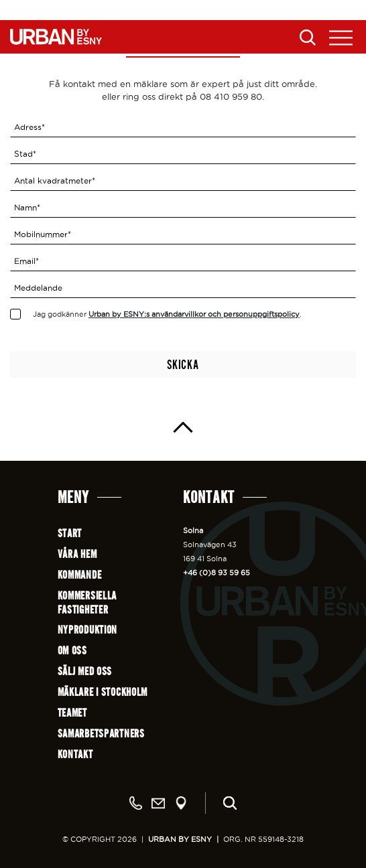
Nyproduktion (88, 630)
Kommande (80, 575)
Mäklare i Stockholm (103, 692)
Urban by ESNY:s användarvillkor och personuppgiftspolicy (194, 314)
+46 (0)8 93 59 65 (217, 573)
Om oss (72, 651)
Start (70, 533)
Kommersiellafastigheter (87, 603)
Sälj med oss (85, 671)
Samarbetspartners (101, 734)
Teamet (72, 713)
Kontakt (75, 754)
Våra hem (77, 554)
